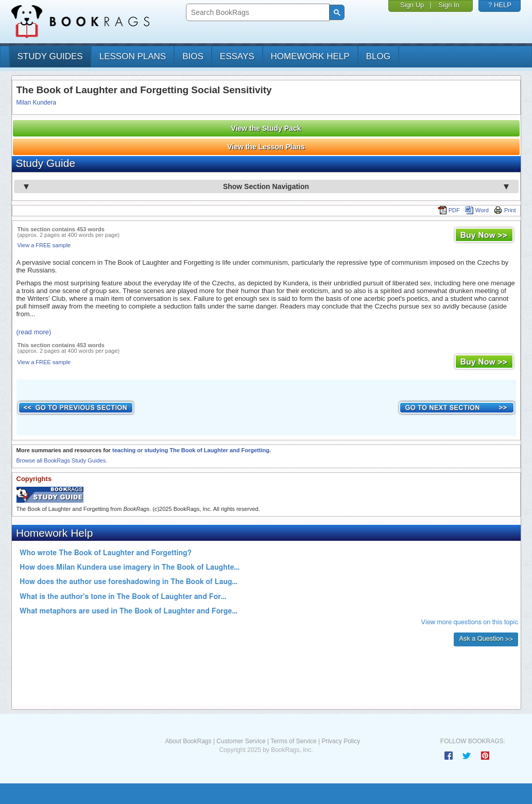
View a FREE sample (44, 245)
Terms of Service (293, 741)
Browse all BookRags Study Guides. (62, 460)
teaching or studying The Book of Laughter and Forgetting (191, 450)
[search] (257, 13)
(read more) (34, 332)
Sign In (449, 5)
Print (505, 210)
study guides (50, 56)
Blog (378, 56)
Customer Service (241, 741)
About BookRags (188, 741)
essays (237, 56)
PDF (449, 210)
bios (193, 56)
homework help (310, 56)
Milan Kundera (36, 102)
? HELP (500, 5)
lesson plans (133, 56)
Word (477, 210)
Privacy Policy (341, 741)
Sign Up (412, 5)
